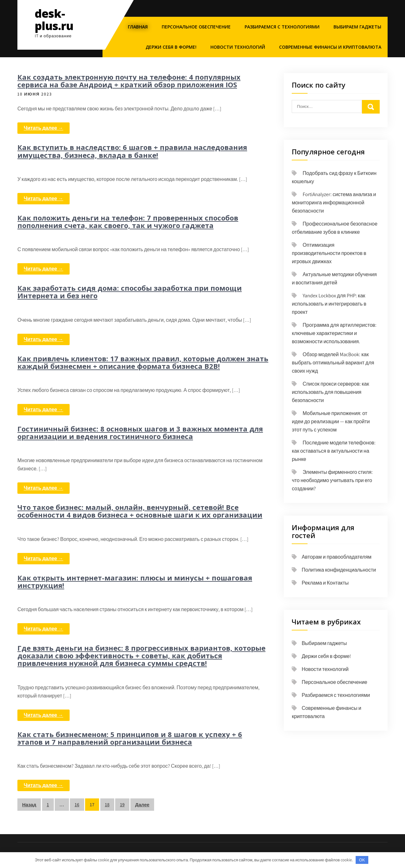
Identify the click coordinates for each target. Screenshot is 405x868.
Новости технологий (238, 47)
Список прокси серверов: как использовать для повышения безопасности (330, 392)
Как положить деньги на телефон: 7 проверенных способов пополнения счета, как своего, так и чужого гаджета (128, 221)
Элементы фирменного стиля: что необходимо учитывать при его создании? (332, 480)
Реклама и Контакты (325, 583)
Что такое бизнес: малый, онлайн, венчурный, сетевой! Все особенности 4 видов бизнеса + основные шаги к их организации (140, 511)
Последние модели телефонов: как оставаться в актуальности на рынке (333, 451)
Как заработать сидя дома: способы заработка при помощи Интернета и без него (130, 292)
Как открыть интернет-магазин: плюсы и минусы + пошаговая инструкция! (135, 581)
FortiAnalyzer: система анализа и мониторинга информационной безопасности (334, 203)
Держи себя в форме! (171, 47)
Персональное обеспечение (196, 27)
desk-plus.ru (54, 20)
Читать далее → (44, 128)
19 (122, 805)
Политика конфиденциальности (339, 570)
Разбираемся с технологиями (282, 27)
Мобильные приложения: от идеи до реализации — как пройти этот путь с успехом (331, 422)
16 (77, 805)
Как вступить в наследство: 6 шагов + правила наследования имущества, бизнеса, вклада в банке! (132, 151)
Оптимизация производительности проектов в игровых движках (329, 253)
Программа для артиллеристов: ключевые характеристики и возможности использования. (334, 333)
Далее (142, 805)
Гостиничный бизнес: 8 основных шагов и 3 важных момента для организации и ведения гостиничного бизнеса (140, 432)
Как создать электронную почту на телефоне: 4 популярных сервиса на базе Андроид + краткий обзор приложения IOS (129, 81)
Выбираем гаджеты (357, 27)
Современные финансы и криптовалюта (330, 47)
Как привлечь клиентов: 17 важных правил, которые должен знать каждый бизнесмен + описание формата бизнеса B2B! (143, 362)
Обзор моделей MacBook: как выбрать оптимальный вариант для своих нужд (333, 363)
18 (107, 805)
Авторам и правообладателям (336, 557)
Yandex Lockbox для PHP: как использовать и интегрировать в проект (329, 304)
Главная (138, 27)
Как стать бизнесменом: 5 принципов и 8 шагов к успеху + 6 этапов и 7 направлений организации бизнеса (130, 738)
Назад (29, 805)
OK (362, 860)
